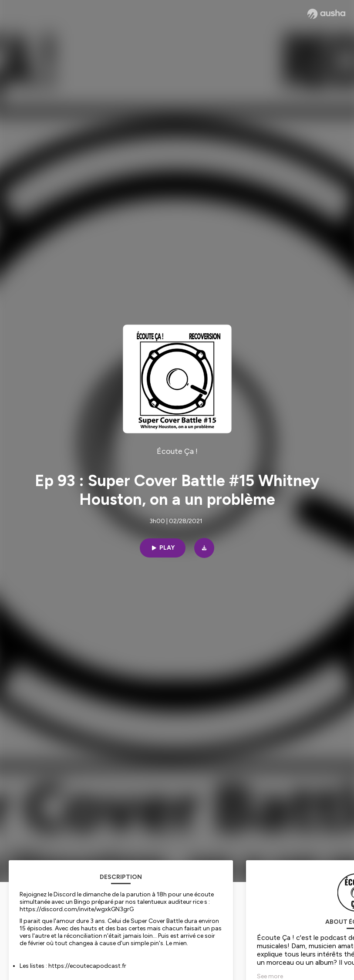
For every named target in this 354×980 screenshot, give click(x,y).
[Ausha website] (326, 14)
